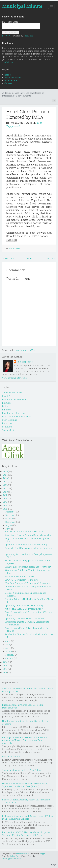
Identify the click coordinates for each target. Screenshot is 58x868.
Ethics (5, 406)
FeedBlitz (28, 36)
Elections (7, 403)
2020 (5, 492)
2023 (5, 482)
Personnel (7, 423)
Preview (6, 36)
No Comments (14, 248)
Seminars (7, 427)
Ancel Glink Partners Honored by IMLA (28, 114)
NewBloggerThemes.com (11, 858)
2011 (5, 672)
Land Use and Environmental (17, 416)
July (7, 529)
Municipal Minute (22, 6)
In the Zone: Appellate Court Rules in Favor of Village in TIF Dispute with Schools (28, 817)
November (11, 515)
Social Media (9, 430)
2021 (5, 488)
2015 (5, 509)
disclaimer (8, 62)
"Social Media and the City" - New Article (22, 770)
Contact (8, 83)
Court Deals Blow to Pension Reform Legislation (29, 535)
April (8, 648)
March (9, 651)
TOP (53, 865)
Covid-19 (6, 396)
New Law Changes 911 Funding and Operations (28, 583)
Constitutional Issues (13, 393)
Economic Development (14, 399)
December (10, 512)
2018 (5, 499)
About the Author (13, 78)
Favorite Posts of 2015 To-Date (19, 576)
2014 (5, 662)
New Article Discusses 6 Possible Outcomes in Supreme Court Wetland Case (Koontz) (25, 785)
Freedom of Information (14, 413)
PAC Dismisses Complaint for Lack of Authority (28, 567)
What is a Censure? (11, 757)
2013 (5, 666)
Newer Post (9, 259)
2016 (5, 505)
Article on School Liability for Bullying (24, 609)
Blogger (42, 854)
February (10, 655)
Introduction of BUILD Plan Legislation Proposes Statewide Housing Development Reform (26, 834)
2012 (5, 669)
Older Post (50, 259)
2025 (5, 475)
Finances (7, 410)
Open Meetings (10, 420)
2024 (5, 478)
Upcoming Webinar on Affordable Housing (26, 545)
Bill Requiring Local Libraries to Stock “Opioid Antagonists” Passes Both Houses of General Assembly (24, 740)
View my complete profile (14, 378)
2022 (5, 485)
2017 (5, 502)
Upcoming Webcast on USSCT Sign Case (25, 618)
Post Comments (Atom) (26, 350)
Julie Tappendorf (25, 362)
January (9, 658)
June (8, 641)
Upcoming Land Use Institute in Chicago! (25, 605)
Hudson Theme (15, 856)
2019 (5, 495)
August (9, 525)
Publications (11, 80)
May (8, 645)
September (11, 522)
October (9, 519)
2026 (5, 471)
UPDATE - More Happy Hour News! (22, 580)
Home (8, 75)
